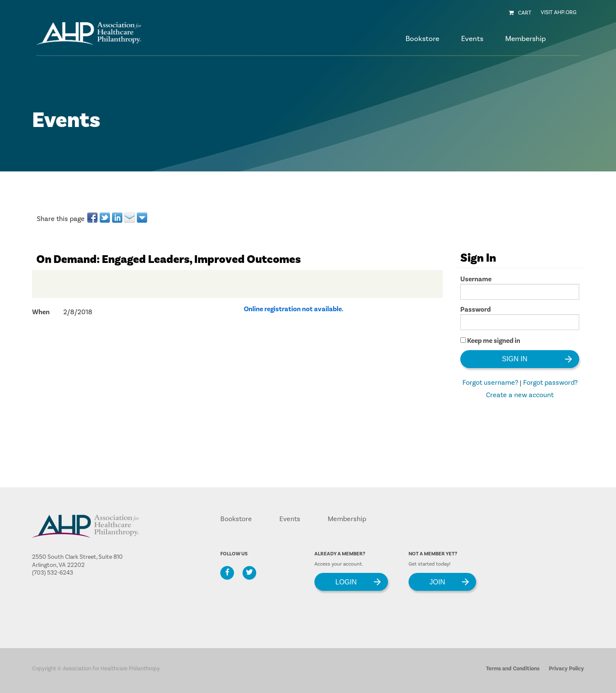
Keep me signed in (494, 341)
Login (346, 582)
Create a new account (520, 395)
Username (476, 279)
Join (437, 582)
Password (475, 310)
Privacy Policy (566, 669)
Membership (347, 519)
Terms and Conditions (513, 669)
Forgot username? (490, 383)
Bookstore (422, 39)
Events (290, 519)
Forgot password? (550, 383)
